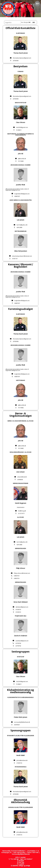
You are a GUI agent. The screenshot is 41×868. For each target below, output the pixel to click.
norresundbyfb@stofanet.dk (21, 854)
